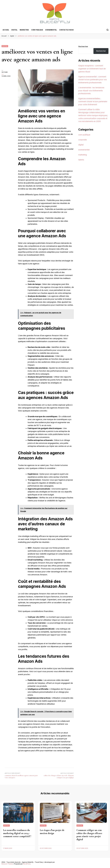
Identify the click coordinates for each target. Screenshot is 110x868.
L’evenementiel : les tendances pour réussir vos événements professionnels (91, 91)
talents (81, 160)
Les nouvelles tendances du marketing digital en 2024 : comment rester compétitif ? (17, 833)
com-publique (37, 30)
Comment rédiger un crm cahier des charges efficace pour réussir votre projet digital (89, 835)
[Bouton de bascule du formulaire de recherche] (108, 30)
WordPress (27, 864)
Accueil (6, 30)
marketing (24, 30)
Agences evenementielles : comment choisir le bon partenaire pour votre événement (93, 101)
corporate (82, 140)
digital (14, 30)
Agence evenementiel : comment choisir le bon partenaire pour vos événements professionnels (93, 80)
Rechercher (83, 47)
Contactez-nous (66, 30)
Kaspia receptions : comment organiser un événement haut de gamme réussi (92, 69)
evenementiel (51, 30)
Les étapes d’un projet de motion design (52, 832)
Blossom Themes (7, 864)
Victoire (5, 72)
